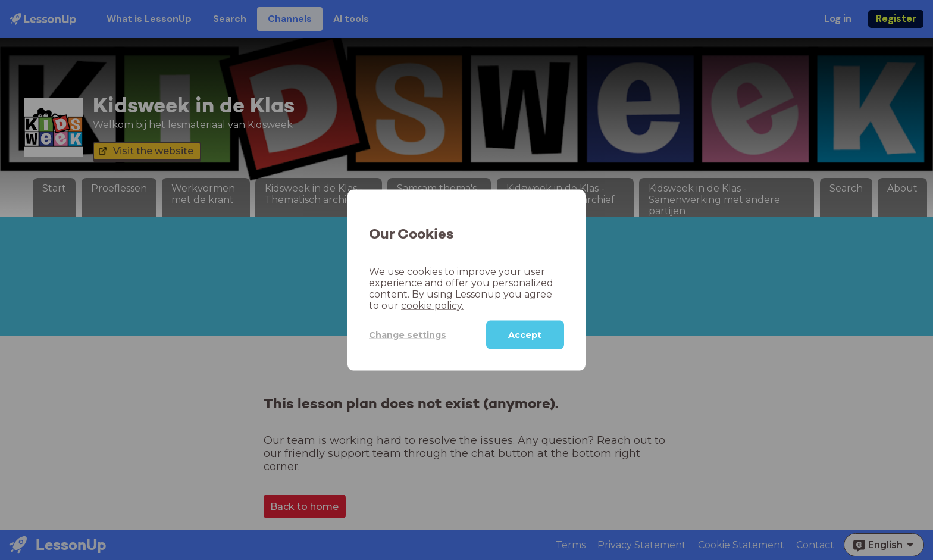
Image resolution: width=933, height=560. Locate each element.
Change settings (408, 334)
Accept (525, 335)
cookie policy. (432, 306)
